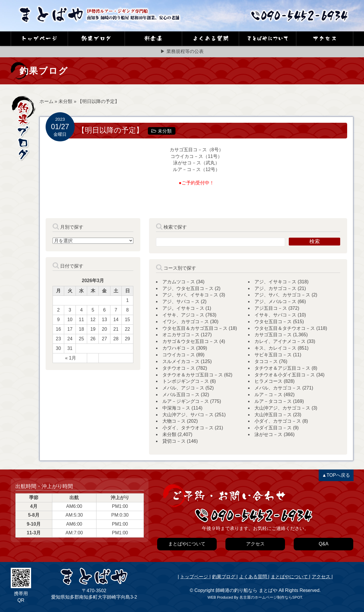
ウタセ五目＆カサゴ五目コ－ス (195, 328)
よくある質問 (254, 577)
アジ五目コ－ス (271, 308)
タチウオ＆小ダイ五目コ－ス (285, 375)
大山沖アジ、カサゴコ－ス (282, 408)
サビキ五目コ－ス (273, 355)
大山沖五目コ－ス (273, 415)
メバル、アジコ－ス (183, 388)
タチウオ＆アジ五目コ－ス (282, 368)
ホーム (46, 101)
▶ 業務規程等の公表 (182, 51)
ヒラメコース (268, 381)
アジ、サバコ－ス (181, 301)
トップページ (195, 577)
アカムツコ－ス (179, 282)
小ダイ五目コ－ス (273, 428)
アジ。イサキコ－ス (183, 308)
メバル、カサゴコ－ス (278, 388)
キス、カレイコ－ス (275, 348)
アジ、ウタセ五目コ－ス (188, 288)
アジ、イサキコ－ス (275, 282)
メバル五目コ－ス (181, 395)
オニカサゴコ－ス (181, 335)
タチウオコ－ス (179, 368)
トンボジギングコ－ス (186, 381)
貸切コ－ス (174, 441)
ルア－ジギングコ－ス (186, 401)
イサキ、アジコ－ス (183, 315)
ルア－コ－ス (268, 395)
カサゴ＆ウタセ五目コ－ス (190, 341)
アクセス (322, 577)
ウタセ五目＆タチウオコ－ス (285, 328)
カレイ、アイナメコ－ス (280, 341)
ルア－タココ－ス (273, 401)
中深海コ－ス (176, 408)
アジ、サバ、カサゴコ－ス (282, 295)
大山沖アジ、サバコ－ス (188, 415)
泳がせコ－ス (268, 434)
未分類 (65, 101)
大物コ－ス (174, 421)
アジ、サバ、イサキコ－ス (190, 295)
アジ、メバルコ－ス (275, 301)
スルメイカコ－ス (181, 361)
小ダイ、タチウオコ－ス (188, 428)
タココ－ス (266, 361)
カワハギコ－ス (179, 348)
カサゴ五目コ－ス (273, 335)
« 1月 (71, 358)
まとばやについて (290, 577)
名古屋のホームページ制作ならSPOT (271, 597)
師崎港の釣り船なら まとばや (246, 590)
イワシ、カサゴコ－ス (186, 322)
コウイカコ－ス (179, 355)
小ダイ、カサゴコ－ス (278, 421)
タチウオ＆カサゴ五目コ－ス (193, 375)
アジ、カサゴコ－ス (275, 288)
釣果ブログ (224, 577)
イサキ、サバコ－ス (275, 315)
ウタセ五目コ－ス (273, 322)
